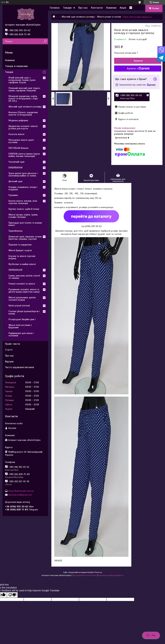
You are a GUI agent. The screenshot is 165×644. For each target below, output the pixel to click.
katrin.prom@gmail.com (20, 495)
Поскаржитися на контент (85, 575)
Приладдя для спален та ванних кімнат (25, 224)
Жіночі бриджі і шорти (20, 250)
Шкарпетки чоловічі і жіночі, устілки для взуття (23, 127)
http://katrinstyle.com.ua (21, 491)
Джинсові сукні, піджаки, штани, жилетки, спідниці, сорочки (25, 238)
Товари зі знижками (16, 66)
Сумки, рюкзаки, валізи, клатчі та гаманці (24, 277)
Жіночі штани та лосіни (109, 17)
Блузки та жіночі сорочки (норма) (22, 257)
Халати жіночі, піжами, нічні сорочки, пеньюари (23, 202)
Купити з (138, 69)
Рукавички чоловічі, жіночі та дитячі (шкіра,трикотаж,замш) (24, 291)
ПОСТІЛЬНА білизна (18, 148)
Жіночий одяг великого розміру (78, 17)
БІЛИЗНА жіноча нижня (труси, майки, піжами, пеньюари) (24, 155)
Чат (151, 635)
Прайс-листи (12, 344)
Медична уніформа (18, 120)
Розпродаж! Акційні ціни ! (22, 319)
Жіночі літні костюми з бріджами (20, 326)
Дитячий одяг (15, 181)
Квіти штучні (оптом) (19, 306)
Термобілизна (15, 231)
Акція (123, 8)
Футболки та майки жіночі (22, 264)
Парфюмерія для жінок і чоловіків (21, 334)
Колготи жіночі (16, 134)
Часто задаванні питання (20, 367)
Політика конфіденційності (111, 575)
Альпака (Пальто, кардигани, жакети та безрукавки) (23, 114)
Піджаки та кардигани (20, 245)
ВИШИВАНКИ (15, 168)
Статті (9, 350)
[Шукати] (45, 41)
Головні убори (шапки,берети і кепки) (24, 312)
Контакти (97, 8)
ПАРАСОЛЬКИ (15, 270)
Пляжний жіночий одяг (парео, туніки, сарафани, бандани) (24, 89)
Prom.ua (98, 572)
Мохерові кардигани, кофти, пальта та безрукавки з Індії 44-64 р (23, 99)
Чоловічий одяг (16, 162)
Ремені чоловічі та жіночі (22, 284)
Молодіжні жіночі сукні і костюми (21, 141)
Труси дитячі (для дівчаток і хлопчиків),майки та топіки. (23, 174)
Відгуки (9, 362)
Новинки (111, 8)
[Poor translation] (12, 595)
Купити (138, 61)
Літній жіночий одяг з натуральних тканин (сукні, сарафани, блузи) (22, 80)
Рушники (13, 195)
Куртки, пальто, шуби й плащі (24, 209)
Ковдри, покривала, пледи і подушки (23, 188)
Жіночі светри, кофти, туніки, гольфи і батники (23, 216)
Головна (55, 8)
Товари (67, 8)
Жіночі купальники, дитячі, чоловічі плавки (22, 299)
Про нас (83, 8)
